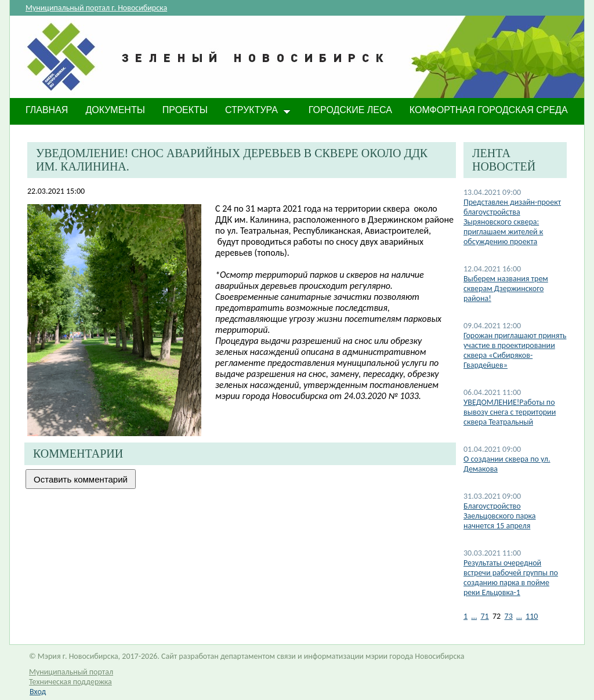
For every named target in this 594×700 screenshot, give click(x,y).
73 (509, 616)
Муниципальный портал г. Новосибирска (96, 8)
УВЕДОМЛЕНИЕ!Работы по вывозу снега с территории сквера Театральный (510, 412)
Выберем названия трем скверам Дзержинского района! (506, 289)
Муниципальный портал (71, 672)
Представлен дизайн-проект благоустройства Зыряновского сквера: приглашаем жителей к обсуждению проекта (512, 222)
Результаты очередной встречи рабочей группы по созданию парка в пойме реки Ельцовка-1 (511, 578)
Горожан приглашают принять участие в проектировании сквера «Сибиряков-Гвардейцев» (515, 350)
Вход (38, 692)
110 (532, 616)
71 (484, 616)
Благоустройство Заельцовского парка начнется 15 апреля (500, 516)
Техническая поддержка (70, 682)
